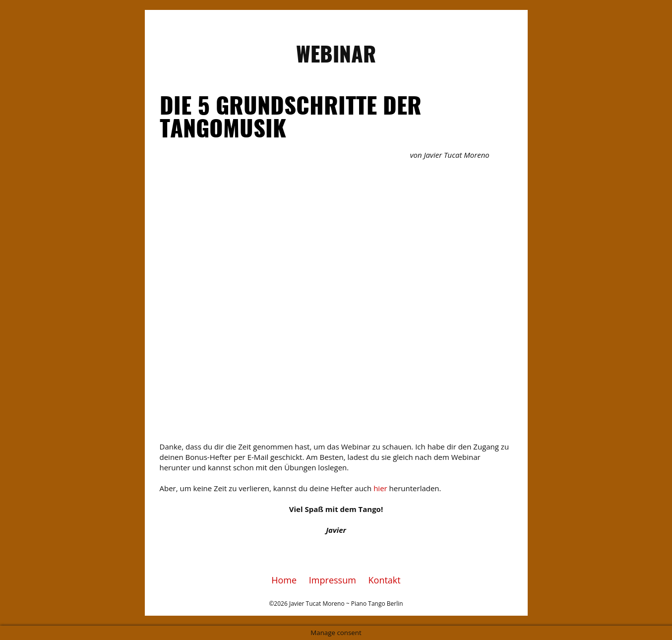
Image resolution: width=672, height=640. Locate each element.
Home (284, 580)
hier (380, 488)
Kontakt (385, 580)
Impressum (333, 580)
